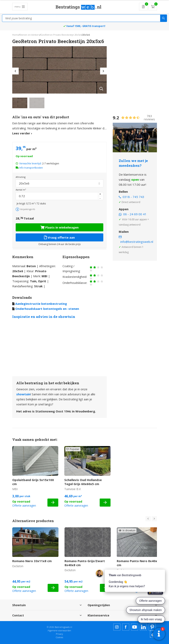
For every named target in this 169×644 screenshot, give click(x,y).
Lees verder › (22, 133)
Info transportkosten (31, 168)
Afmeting (21, 177)
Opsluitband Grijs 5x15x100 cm (33, 482)
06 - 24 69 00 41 (135, 214)
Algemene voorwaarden (59, 630)
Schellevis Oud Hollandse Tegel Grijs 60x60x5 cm (83, 482)
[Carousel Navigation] (151, 519)
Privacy (59, 634)
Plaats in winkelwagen (59, 227)
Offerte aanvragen (24, 505)
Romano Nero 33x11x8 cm (32, 561)
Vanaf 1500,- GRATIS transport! (86, 26)
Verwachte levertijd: (30, 163)
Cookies (59, 637)
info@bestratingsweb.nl (137, 242)
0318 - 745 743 (133, 197)
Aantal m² (21, 190)
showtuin (23, 394)
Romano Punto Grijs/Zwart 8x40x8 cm (85, 563)
